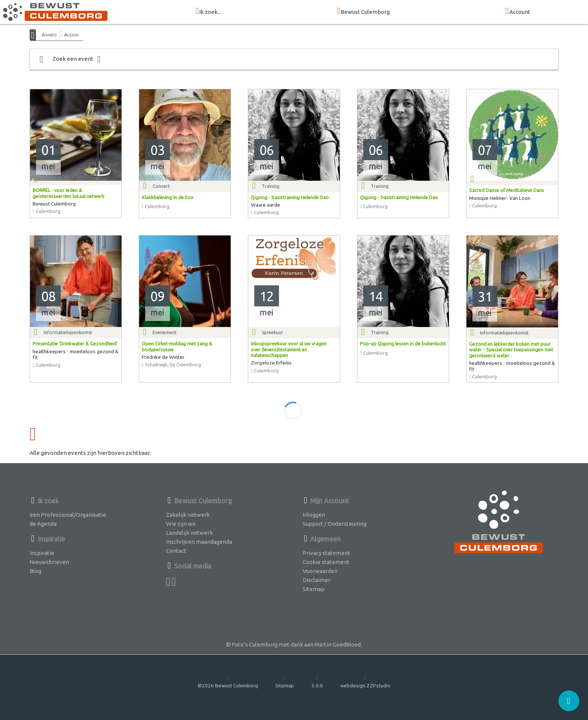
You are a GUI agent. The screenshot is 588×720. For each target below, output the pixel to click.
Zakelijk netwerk (188, 515)
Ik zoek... (208, 11)
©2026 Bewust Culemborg (228, 681)
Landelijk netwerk (189, 533)
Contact (176, 551)
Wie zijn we (181, 524)
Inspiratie (42, 553)
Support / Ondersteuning (334, 524)
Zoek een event (70, 59)
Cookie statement (326, 562)
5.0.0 (317, 681)
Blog (35, 571)
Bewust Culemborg (363, 11)
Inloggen (314, 515)
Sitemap (313, 589)
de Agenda (43, 524)
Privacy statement (326, 553)
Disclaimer (316, 580)
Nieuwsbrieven (49, 562)
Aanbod (49, 34)
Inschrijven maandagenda (199, 542)
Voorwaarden (320, 571)
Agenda (71, 34)
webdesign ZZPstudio (365, 681)
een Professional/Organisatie (68, 515)
